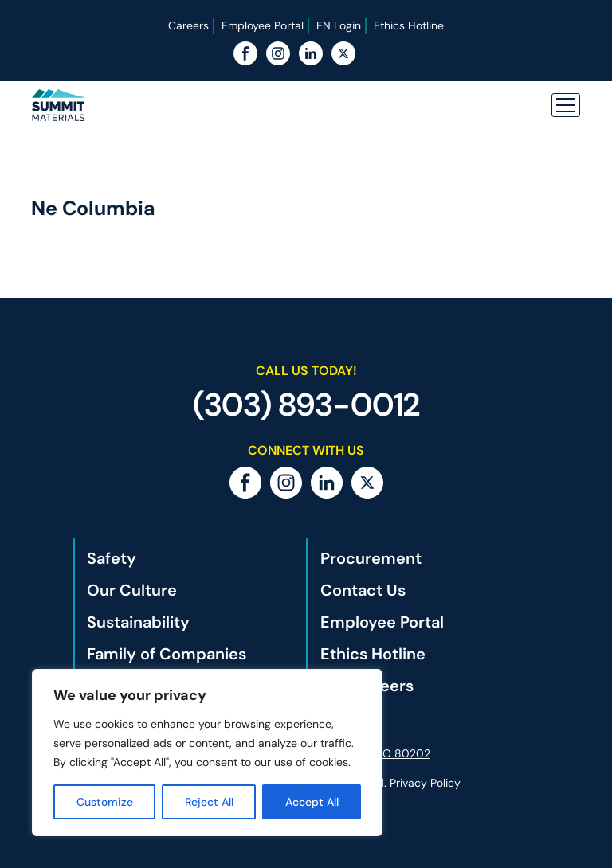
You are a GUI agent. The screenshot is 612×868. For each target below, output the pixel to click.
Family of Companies (167, 654)
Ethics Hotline (409, 25)
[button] (566, 105)
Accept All (312, 802)
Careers (188, 25)
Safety (112, 558)
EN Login (339, 25)
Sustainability (138, 622)
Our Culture (132, 590)
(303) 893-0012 (306, 405)
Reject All (209, 802)
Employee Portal (263, 25)
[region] (207, 753)
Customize (105, 802)
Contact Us (363, 590)
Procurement (371, 558)
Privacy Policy (425, 783)
